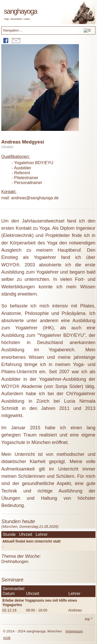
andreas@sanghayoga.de (35, 198)
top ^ (89, 619)
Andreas (75, 610)
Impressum (74, 631)
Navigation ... (47, 31)
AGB (7, 638)
